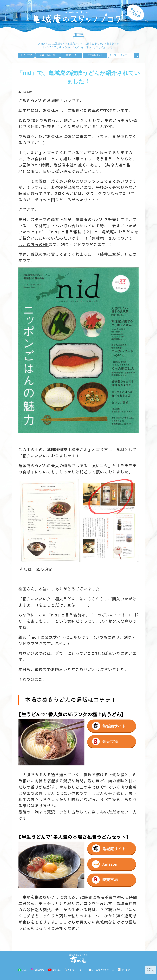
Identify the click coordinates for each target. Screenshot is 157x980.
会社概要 (126, 970)
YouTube (56, 970)
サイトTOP (26, 55)
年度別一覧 (71, 55)
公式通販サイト (95, 55)
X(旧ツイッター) (76, 970)
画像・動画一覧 (48, 55)
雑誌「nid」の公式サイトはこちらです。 (56, 637)
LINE (24, 970)
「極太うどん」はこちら (73, 599)
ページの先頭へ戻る (151, 970)
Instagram (39, 970)
